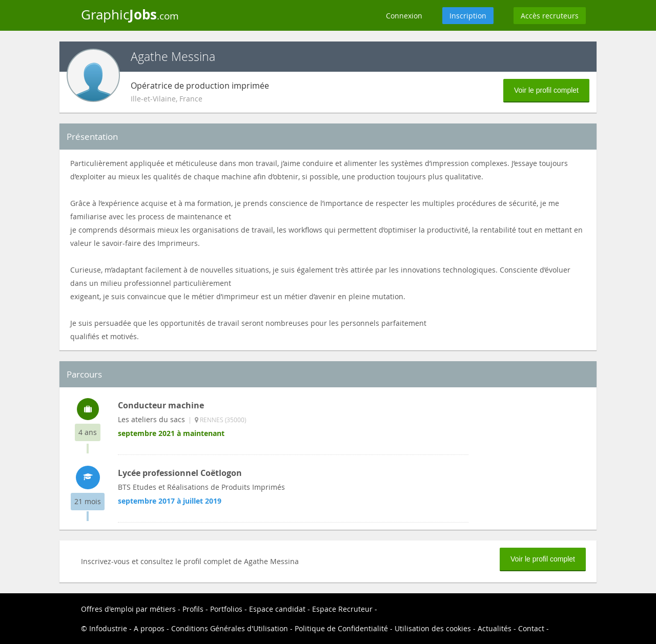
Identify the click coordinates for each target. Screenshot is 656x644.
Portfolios (226, 609)
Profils (193, 609)
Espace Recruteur (342, 609)
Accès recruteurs (550, 16)
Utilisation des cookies (433, 628)
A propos (149, 628)
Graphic (130, 14)
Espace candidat (277, 609)
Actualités (495, 628)
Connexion (404, 16)
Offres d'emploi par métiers (128, 609)
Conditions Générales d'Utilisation (230, 628)
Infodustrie (108, 628)
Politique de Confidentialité (341, 628)
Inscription (468, 16)
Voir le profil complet (546, 90)
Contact (531, 628)
